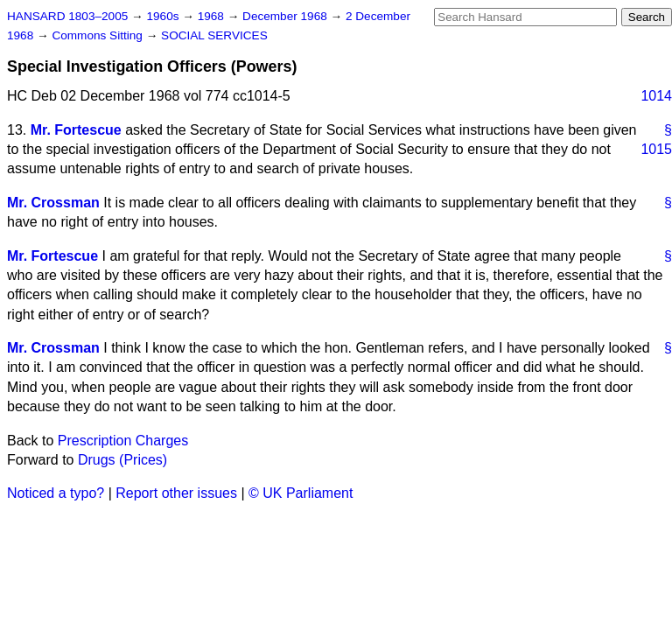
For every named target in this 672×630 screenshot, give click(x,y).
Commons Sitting (98, 35)
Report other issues (176, 493)
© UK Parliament (301, 493)
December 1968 (287, 16)
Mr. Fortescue (76, 130)
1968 (213, 16)
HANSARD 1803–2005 (67, 16)
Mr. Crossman (53, 203)
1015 (656, 149)
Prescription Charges (123, 441)
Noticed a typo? (56, 493)
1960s (164, 16)
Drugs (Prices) (122, 460)
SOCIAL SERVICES (214, 35)
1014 (656, 96)
